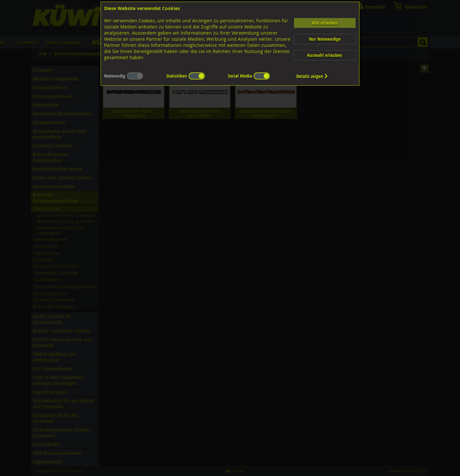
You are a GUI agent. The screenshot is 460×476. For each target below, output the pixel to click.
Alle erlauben (325, 23)
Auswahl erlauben (325, 55)
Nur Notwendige (325, 39)
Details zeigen (312, 76)
